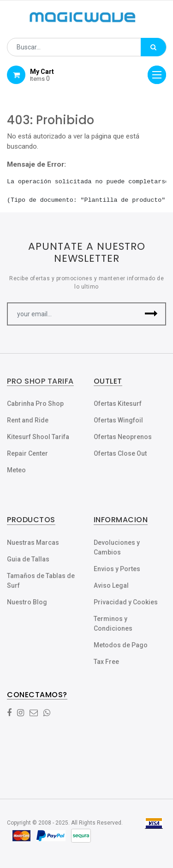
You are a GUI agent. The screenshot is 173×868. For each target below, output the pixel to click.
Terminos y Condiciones (113, 624)
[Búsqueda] (153, 47)
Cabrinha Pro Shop (35, 404)
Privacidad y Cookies (126, 602)
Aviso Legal (111, 585)
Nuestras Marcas (33, 542)
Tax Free (106, 662)
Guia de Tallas (28, 559)
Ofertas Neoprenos (123, 437)
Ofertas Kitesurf (118, 404)
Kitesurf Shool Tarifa (38, 437)
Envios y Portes (117, 569)
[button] (151, 314)
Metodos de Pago (121, 645)
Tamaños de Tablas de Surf (41, 581)
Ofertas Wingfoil (118, 420)
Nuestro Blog (27, 602)
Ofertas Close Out (120, 453)
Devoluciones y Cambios (117, 547)
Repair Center (27, 453)
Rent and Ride (28, 420)
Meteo (16, 470)
